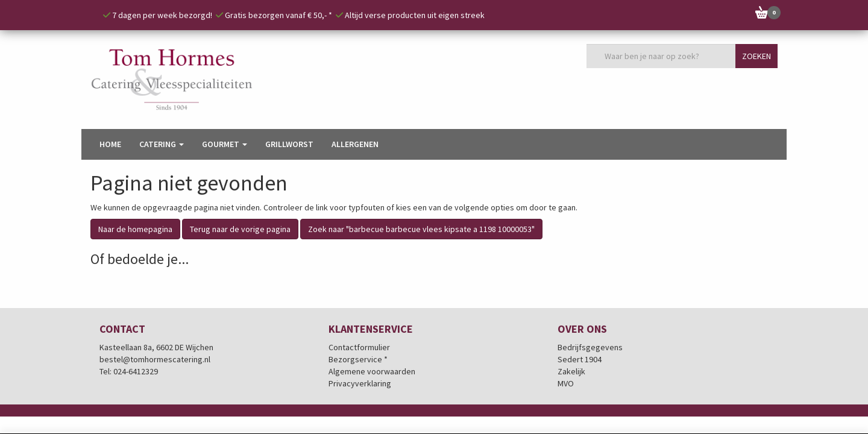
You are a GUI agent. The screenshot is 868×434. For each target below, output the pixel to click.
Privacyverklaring (360, 384)
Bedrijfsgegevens (590, 348)
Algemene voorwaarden (372, 372)
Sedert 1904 (580, 360)
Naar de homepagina (135, 230)
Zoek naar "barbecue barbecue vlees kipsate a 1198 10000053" (421, 230)
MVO (566, 384)
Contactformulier (359, 348)
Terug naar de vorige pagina (240, 230)
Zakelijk (571, 372)
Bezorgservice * (358, 360)
